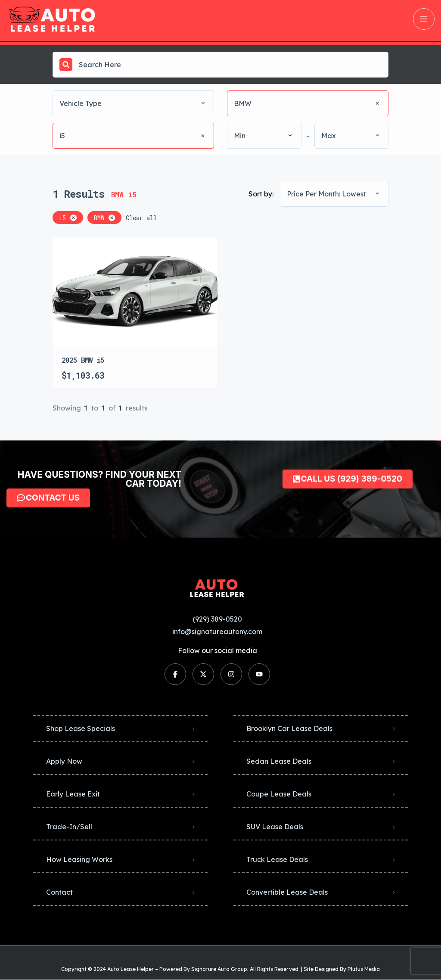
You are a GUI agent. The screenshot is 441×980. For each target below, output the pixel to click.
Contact (59, 892)
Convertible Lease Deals (287, 892)
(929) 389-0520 (217, 619)
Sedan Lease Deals (279, 761)
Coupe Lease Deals (279, 794)
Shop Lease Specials (81, 728)
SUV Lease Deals (275, 827)
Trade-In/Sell (69, 827)
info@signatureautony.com (217, 632)
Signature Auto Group (219, 969)
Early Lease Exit (73, 794)
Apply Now (64, 761)
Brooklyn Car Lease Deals (289, 728)
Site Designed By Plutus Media (342, 969)
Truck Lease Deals (277, 859)
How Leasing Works (79, 859)
